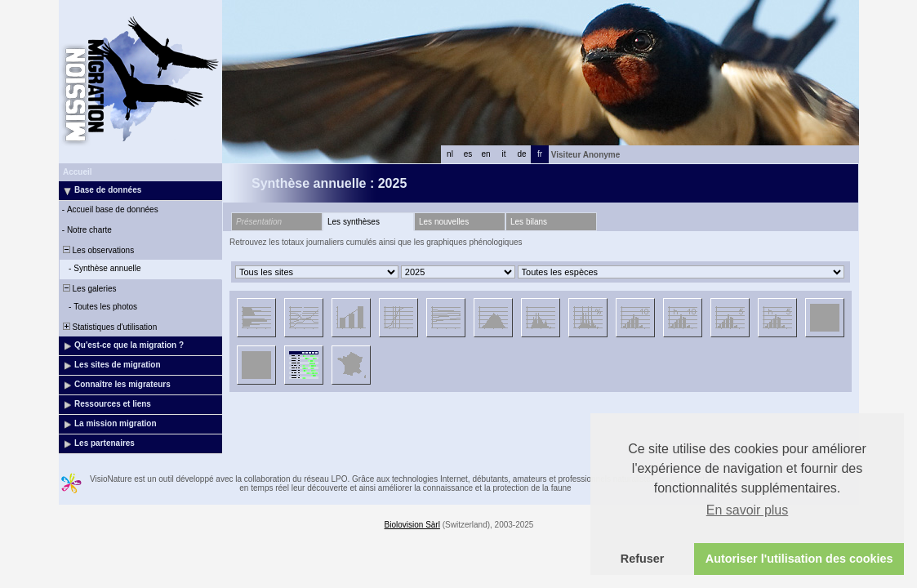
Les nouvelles (444, 222)
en (485, 154)
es (468, 154)
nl (450, 154)
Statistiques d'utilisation (109, 327)
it (504, 154)
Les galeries (88, 289)
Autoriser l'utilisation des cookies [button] (799, 559)
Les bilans (529, 222)
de (521, 154)
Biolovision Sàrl (412, 525)
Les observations (97, 250)
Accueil (78, 172)
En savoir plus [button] (748, 510)
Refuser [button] (643, 559)
